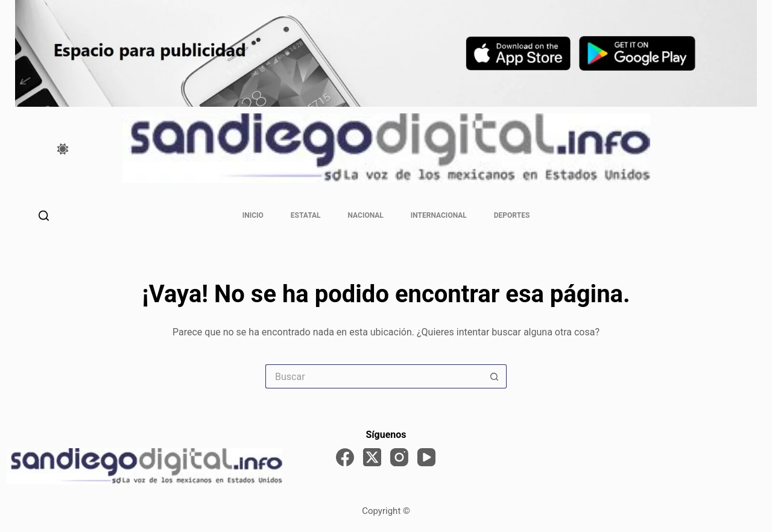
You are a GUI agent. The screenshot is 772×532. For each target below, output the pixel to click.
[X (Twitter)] (372, 457)
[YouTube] (426, 457)
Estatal (306, 215)
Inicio (253, 215)
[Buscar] (44, 216)
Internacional (439, 215)
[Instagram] (399, 457)
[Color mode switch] (63, 149)
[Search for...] (374, 376)
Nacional (366, 215)
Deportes (512, 215)
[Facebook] (345, 457)
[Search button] (495, 376)
